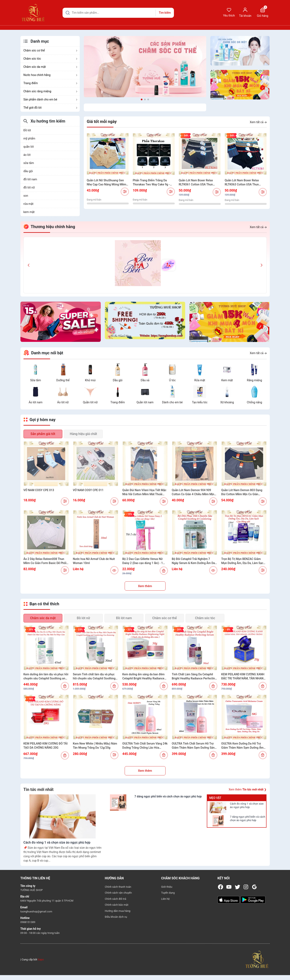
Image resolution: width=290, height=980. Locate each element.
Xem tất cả (258, 122)
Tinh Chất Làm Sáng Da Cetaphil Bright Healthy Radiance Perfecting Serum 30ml (194, 677)
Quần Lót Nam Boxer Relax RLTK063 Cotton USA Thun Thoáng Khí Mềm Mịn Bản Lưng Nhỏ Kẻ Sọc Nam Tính (245, 183)
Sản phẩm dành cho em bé (51, 99)
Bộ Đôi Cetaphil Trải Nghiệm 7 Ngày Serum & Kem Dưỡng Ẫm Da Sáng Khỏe (193, 561)
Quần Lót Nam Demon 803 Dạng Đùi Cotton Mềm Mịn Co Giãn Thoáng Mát (242, 492)
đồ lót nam (30, 179)
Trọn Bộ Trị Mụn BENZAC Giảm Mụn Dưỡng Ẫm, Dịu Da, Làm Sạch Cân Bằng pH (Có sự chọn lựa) (243, 561)
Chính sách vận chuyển (118, 893)
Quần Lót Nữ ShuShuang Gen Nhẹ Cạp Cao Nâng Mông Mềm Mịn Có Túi (107, 183)
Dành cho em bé (172, 402)
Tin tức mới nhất (39, 789)
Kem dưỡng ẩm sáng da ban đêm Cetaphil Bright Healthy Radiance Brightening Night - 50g (144, 677)
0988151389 (28, 922)
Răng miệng (254, 380)
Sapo (41, 959)
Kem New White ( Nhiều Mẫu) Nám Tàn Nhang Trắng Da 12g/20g (95, 746)
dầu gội (28, 171)
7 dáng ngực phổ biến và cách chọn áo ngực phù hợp (247, 818)
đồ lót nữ (29, 187)
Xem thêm (145, 586)
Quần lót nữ (90, 402)
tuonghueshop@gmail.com (36, 911)
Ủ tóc (172, 380)
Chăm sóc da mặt (51, 67)
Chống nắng (255, 402)
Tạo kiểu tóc (200, 402)
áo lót (27, 155)
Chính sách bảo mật (117, 905)
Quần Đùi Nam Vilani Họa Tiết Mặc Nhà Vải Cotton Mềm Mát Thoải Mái (144, 492)
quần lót (29, 147)
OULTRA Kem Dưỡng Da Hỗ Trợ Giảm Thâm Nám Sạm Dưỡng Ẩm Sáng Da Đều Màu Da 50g (242, 746)
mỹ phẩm (29, 138)
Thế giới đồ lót (51, 108)
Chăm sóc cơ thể (51, 50)
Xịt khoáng (227, 402)
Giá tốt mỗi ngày (102, 122)
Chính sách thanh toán (118, 887)
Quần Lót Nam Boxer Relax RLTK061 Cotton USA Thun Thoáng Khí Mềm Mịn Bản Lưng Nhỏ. (199, 183)
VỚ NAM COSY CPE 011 (88, 490)
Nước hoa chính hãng (51, 75)
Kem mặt (227, 380)
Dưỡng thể (63, 380)
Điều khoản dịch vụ (116, 917)
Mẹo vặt (215, 798)
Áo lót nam (36, 402)
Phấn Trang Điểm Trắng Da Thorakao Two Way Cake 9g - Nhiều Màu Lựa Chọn (151, 183)
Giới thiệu (167, 887)
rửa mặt (29, 204)
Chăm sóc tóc (51, 59)
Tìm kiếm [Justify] (165, 13)
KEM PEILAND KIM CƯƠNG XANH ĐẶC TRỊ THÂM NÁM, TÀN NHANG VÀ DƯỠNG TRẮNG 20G (243, 677)
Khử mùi (90, 380)
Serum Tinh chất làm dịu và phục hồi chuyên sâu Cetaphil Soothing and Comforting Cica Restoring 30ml (94, 677)
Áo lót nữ (63, 402)
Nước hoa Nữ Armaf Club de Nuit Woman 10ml (94, 561)
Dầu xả (145, 380)
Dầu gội (118, 380)
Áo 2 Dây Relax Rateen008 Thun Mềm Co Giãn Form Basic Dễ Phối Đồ (45, 561)
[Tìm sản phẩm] (118, 13)
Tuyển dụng (168, 893)
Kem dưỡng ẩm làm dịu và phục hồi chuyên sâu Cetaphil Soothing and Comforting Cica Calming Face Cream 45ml (46, 677)
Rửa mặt (200, 380)
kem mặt (29, 212)
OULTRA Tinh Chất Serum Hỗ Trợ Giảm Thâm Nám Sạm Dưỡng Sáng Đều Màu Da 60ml (194, 746)
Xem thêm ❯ (248, 789)
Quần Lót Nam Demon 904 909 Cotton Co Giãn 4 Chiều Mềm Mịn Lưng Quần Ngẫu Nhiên (193, 492)
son (26, 196)
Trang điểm (51, 83)
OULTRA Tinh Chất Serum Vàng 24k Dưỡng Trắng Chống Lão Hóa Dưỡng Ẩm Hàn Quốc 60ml (145, 746)
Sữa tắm (36, 380)
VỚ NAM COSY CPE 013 (39, 490)
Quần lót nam (145, 402)
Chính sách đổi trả (115, 899)
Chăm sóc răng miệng (51, 91)
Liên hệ (165, 899)
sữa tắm (29, 163)
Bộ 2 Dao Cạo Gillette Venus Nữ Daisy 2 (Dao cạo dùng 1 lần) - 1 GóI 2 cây (143, 561)
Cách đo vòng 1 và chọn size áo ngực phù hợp (247, 805)
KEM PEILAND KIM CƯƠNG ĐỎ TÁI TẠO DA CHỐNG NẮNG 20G (46, 746)
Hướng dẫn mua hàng (118, 911)
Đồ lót (27, 130)
